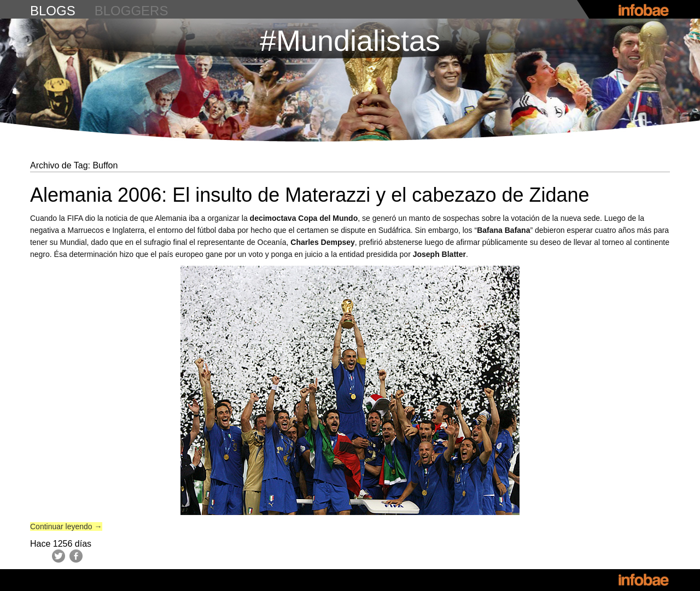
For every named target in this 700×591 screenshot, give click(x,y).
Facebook (76, 556)
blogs (53, 11)
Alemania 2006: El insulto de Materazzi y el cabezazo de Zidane (310, 195)
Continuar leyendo (66, 526)
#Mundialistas (350, 40)
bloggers (132, 11)
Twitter (59, 556)
